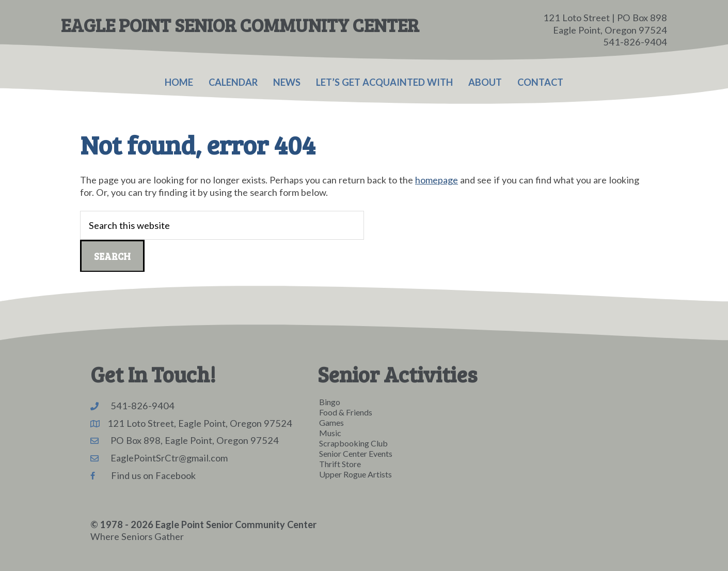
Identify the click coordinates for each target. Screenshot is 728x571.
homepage (437, 180)
